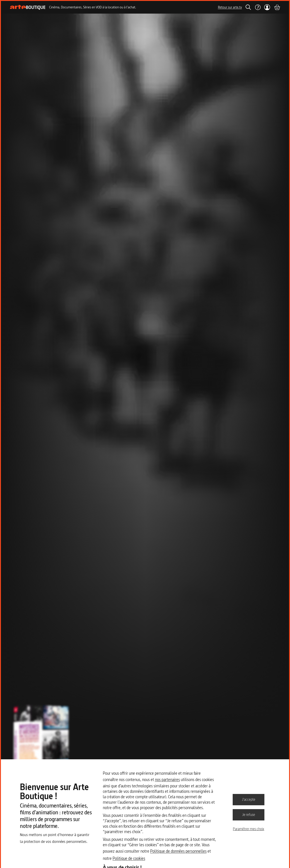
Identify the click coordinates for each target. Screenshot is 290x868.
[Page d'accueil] (28, 7)
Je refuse (249, 815)
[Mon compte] (267, 7)
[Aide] (258, 7)
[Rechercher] (248, 7)
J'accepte (249, 799)
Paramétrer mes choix (249, 829)
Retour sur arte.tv (230, 7)
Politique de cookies (129, 858)
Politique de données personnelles (178, 851)
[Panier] (277, 7)
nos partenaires (167, 780)
